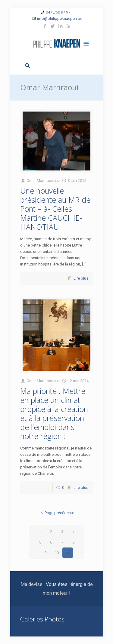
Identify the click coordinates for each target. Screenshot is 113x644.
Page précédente (56, 513)
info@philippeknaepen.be (60, 18)
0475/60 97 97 (58, 12)
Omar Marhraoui (40, 181)
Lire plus (81, 278)
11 (68, 553)
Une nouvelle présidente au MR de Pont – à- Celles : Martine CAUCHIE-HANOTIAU (55, 209)
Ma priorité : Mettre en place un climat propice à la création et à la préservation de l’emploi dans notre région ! (54, 413)
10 (57, 553)
